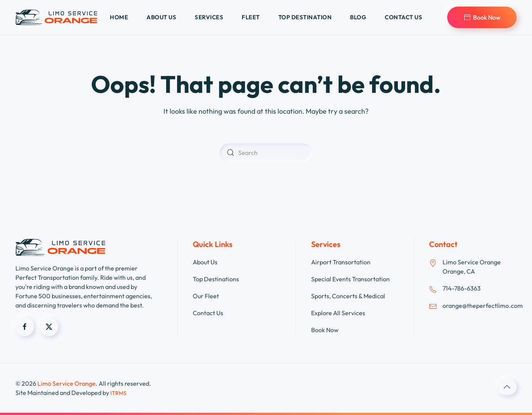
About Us (205, 262)
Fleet (251, 17)
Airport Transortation (341, 262)
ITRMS (118, 393)
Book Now (482, 17)
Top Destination (305, 17)
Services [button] (209, 17)
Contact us (403, 17)
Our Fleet (206, 296)
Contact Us (208, 313)
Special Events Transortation (350, 279)
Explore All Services (338, 313)
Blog (358, 17)
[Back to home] (56, 17)
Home (119, 17)
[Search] (266, 153)
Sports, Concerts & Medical (348, 296)
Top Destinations (216, 279)
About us (161, 17)
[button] (507, 387)
